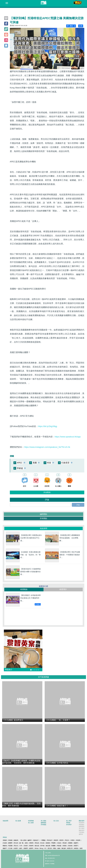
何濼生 (73, 840)
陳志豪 (64, 848)
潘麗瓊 (70, 843)
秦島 (26, 843)
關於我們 (82, 821)
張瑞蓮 (10, 840)
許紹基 (5, 843)
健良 (21, 848)
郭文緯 (16, 843)
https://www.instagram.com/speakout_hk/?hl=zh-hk (47, 447)
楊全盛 (37, 846)
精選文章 (70, 848)
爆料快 (81, 834)
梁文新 (50, 848)
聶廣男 (26, 848)
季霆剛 (53, 843)
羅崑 (55, 848)
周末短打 (50, 840)
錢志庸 (48, 846)
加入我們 (82, 828)
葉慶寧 (76, 843)
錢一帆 (21, 843)
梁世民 (62, 840)
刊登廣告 (82, 832)
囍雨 (81, 848)
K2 (45, 848)
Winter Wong (39, 848)
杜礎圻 (16, 848)
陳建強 (5, 846)
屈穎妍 (5, 840)
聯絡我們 (82, 830)
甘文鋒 (10, 848)
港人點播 (18, 821)
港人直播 (31, 823)
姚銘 (59, 848)
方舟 (21, 846)
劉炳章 (56, 840)
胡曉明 (31, 843)
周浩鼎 (37, 843)
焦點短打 (36, 840)
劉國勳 (53, 846)
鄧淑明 (31, 846)
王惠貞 (59, 843)
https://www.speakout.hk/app (68, 437)
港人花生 (56, 821)
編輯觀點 (43, 514)
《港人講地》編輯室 (25, 840)
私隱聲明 (82, 823)
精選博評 (63, 589)
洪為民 (26, 846)
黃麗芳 (76, 846)
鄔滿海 (48, 843)
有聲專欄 (31, 821)
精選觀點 (24, 589)
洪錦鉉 (65, 846)
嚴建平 (5, 848)
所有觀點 (43, 518)
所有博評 (69, 825)
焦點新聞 (5, 821)
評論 (78, 505)
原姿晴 (78, 840)
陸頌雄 (70, 846)
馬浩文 (67, 840)
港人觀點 (43, 821)
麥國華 (10, 843)
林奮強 (76, 848)
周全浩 (16, 846)
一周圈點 (43, 840)
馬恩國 (10, 846)
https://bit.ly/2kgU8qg (47, 426)
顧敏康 (16, 840)
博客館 (68, 823)
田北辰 (42, 843)
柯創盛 (59, 846)
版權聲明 (82, 827)
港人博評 (69, 821)
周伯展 (65, 843)
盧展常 (31, 848)
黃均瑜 (42, 846)
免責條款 (82, 825)
